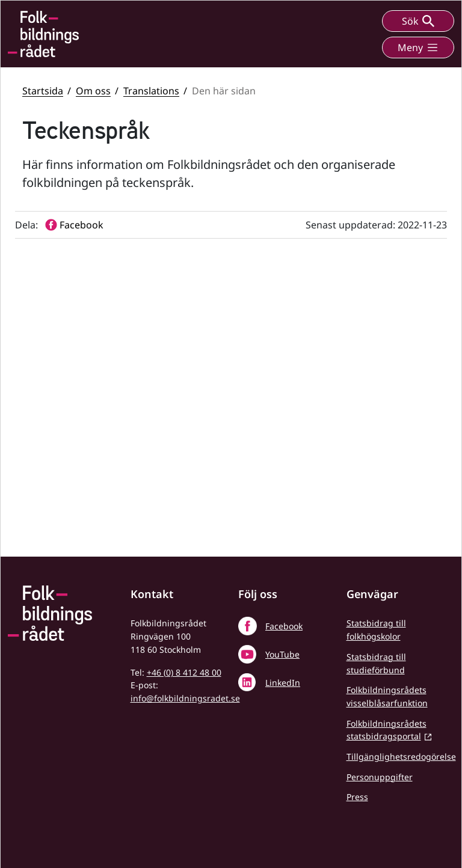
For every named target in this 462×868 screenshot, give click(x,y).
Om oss (93, 91)
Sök (418, 21)
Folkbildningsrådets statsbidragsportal (387, 730)
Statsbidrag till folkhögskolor (376, 630)
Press (357, 797)
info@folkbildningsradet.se (185, 698)
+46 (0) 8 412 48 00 (184, 672)
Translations (151, 91)
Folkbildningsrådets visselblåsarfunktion (387, 696)
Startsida (43, 91)
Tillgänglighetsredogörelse (401, 756)
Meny (418, 47)
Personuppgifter (380, 777)
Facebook (284, 626)
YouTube (282, 654)
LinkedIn (283, 683)
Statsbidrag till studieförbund (376, 663)
